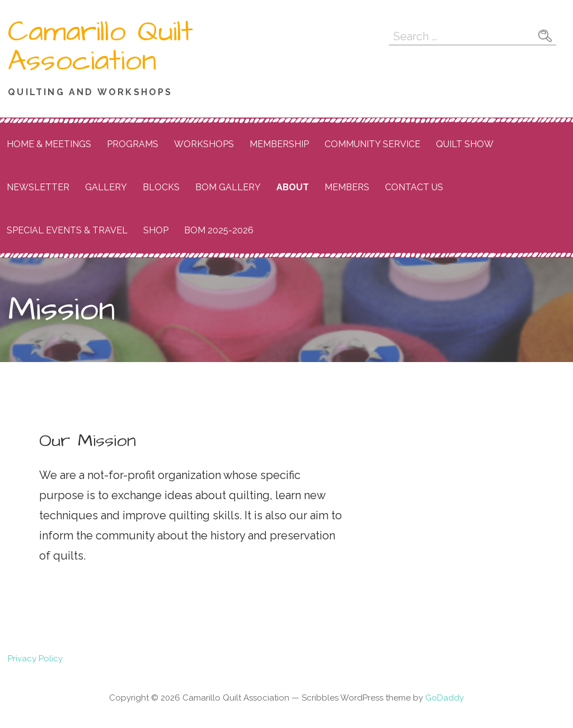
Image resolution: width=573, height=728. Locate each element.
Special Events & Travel (67, 230)
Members (347, 187)
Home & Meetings (49, 144)
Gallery (106, 187)
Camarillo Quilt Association (100, 46)
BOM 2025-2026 (219, 230)
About (293, 187)
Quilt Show (465, 144)
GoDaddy (445, 698)
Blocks (161, 187)
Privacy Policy (35, 659)
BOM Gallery (228, 187)
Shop (156, 230)
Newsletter (38, 187)
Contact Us (414, 187)
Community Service (372, 144)
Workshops (204, 144)
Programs (133, 144)
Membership (279, 144)
